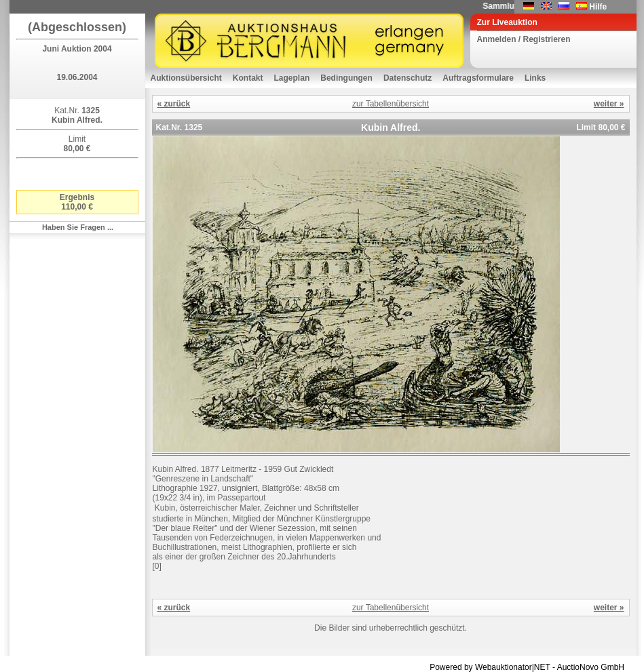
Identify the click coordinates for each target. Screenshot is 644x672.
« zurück (174, 104)
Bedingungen (346, 78)
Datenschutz (408, 78)
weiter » (609, 104)
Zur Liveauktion (507, 22)
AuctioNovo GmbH (591, 667)
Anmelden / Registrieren (524, 39)
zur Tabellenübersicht (391, 104)
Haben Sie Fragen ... (78, 227)
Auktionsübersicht (186, 78)
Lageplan (292, 78)
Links (535, 78)
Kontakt (248, 78)
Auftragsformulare (478, 78)
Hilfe (598, 7)
